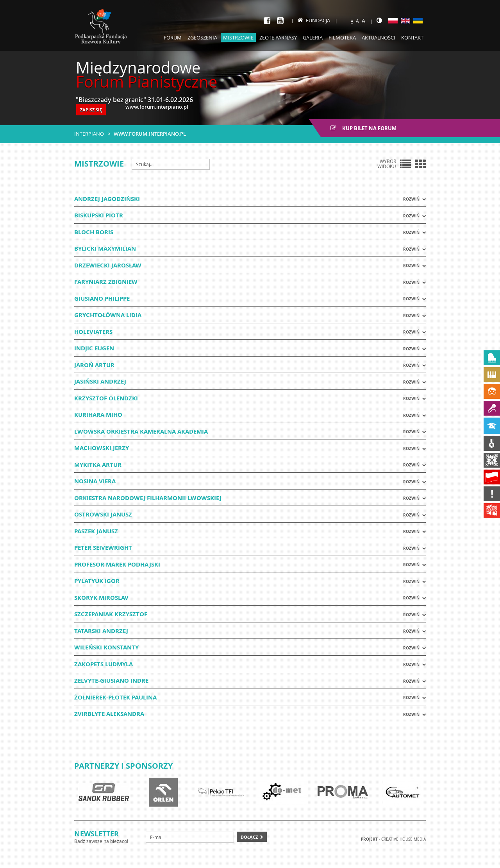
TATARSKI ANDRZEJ (101, 631)
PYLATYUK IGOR (97, 581)
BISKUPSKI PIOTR (99, 215)
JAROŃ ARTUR (94, 365)
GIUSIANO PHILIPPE (102, 299)
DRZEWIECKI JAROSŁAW (108, 265)
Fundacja (314, 20)
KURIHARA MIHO (98, 415)
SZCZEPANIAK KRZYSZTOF (111, 614)
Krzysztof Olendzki (106, 398)
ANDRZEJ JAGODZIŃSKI (107, 199)
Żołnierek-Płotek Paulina (115, 697)
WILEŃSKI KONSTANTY (106, 647)
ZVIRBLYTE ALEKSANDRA (109, 714)
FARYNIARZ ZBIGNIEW (106, 282)
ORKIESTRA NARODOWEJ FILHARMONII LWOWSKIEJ (148, 498)
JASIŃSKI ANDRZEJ (100, 381)
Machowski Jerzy (102, 448)
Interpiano (89, 134)
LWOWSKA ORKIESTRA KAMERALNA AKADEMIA (141, 431)
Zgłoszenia (202, 38)
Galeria (313, 38)
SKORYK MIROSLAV (101, 598)
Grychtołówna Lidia (108, 315)
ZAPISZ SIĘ (91, 110)
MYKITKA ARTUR (98, 465)
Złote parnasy (278, 38)
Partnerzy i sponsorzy (123, 766)
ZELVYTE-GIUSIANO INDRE (111, 681)
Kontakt (412, 38)
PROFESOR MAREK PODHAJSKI (117, 564)
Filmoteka (342, 38)
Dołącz (249, 837)
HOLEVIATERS (93, 332)
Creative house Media (404, 839)
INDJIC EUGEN (94, 348)
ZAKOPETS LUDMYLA (104, 664)
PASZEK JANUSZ (96, 531)
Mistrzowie (238, 38)
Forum (173, 38)
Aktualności (379, 38)
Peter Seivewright (103, 548)
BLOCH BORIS (94, 232)
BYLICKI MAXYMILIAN (105, 248)
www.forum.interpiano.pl (150, 134)
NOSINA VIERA (95, 481)
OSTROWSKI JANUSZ (103, 514)
